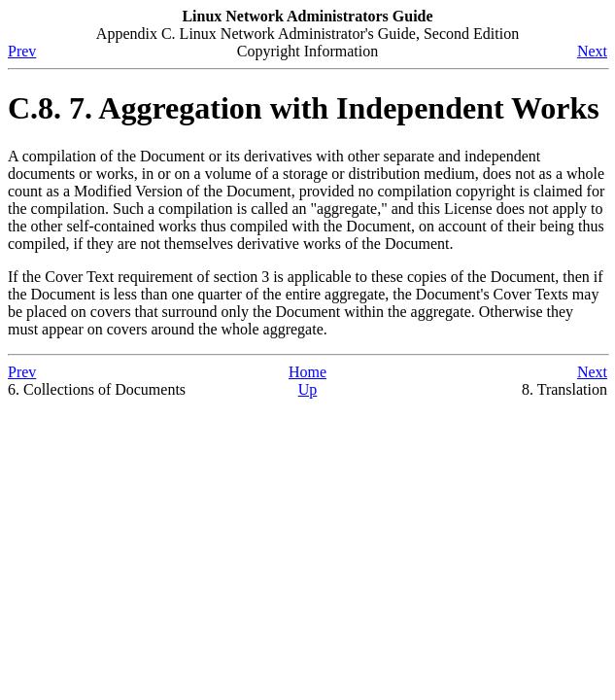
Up (308, 389)
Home (307, 372)
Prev (22, 51)
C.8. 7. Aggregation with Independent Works (304, 108)
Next (592, 51)
